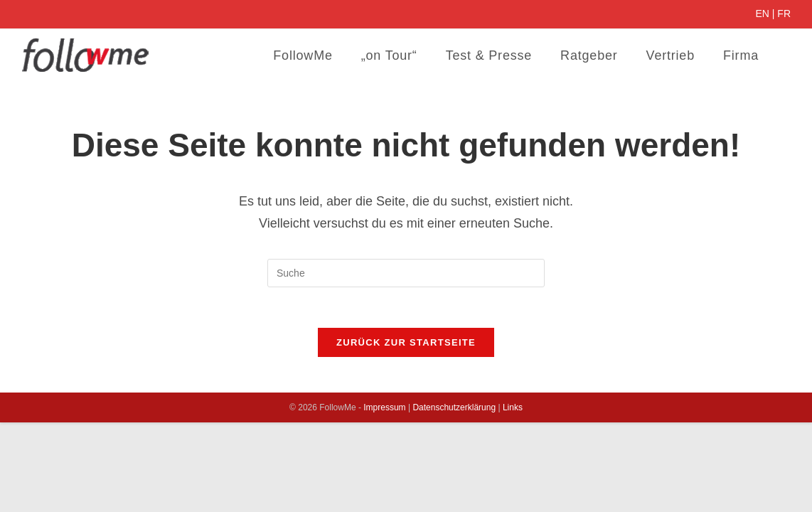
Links (513, 410)
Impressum (384, 410)
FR (784, 14)
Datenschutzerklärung (454, 410)
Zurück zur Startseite (406, 345)
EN (762, 14)
